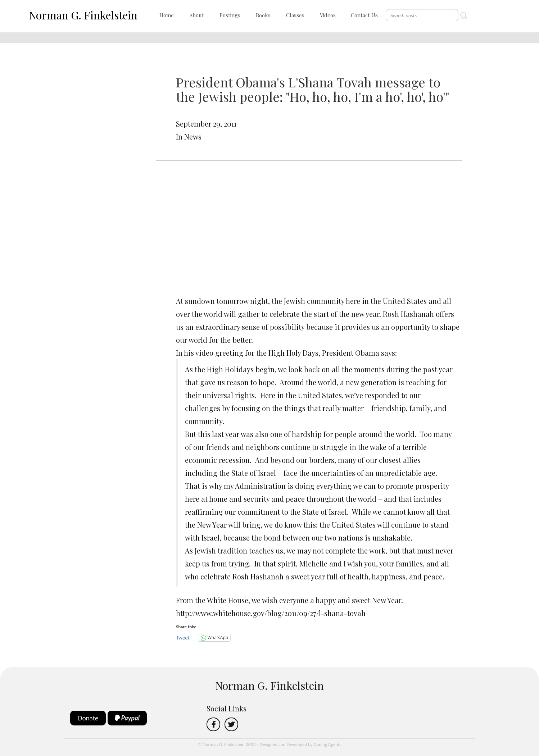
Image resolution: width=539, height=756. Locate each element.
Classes (295, 15)
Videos (328, 15)
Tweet (183, 637)
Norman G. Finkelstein (83, 15)
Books (263, 15)
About (197, 15)
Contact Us (364, 15)
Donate (88, 718)
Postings (230, 15)
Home (167, 15)
